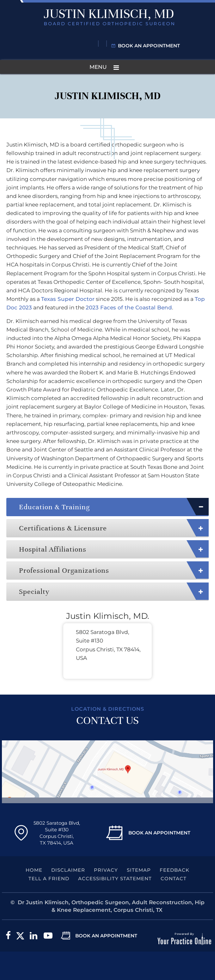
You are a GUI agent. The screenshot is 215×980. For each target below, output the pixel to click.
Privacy (106, 870)
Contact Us (107, 720)
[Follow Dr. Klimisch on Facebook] (8, 936)
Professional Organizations (64, 570)
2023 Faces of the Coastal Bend (129, 308)
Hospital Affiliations (53, 549)
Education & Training (54, 507)
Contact (174, 878)
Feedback (175, 870)
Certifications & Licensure (63, 528)
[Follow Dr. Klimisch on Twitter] (20, 936)
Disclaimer (68, 870)
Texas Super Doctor (68, 299)
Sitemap (139, 870)
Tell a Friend (49, 878)
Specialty (34, 592)
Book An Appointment (159, 833)
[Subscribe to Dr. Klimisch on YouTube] (48, 936)
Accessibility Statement (115, 878)
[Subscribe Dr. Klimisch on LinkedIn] (34, 936)
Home (34, 870)
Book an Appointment (149, 46)
